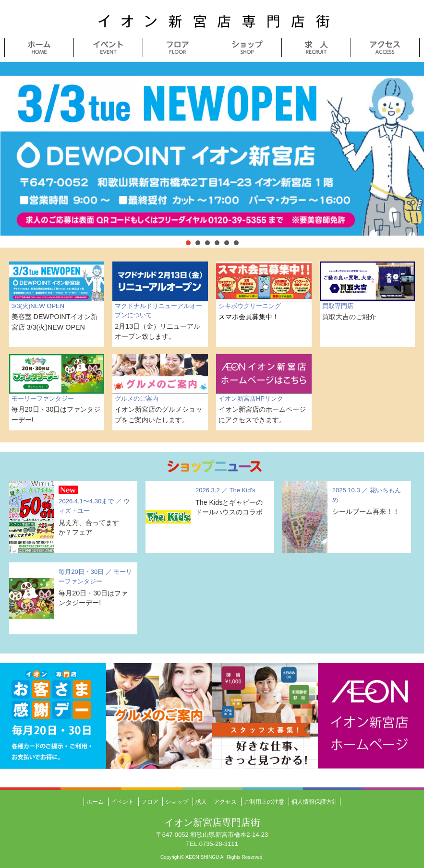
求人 (201, 802)
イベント (122, 802)
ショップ (177, 802)
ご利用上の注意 (264, 802)
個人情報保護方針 (315, 802)
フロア (150, 802)
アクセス (225, 802)
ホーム (95, 802)
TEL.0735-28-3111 (212, 844)
